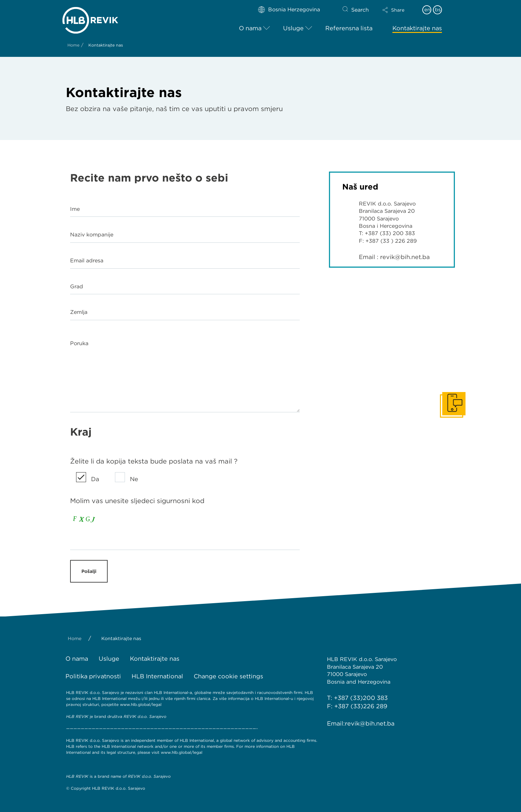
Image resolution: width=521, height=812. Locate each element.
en (427, 10)
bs (438, 10)
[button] (399, 10)
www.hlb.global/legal (141, 704)
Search (360, 10)
